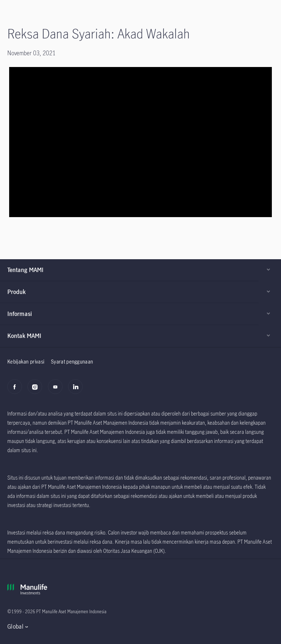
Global (15, 626)
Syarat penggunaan (72, 362)
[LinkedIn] (77, 391)
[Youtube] (57, 391)
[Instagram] (37, 391)
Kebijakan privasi (26, 362)
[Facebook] (17, 391)
